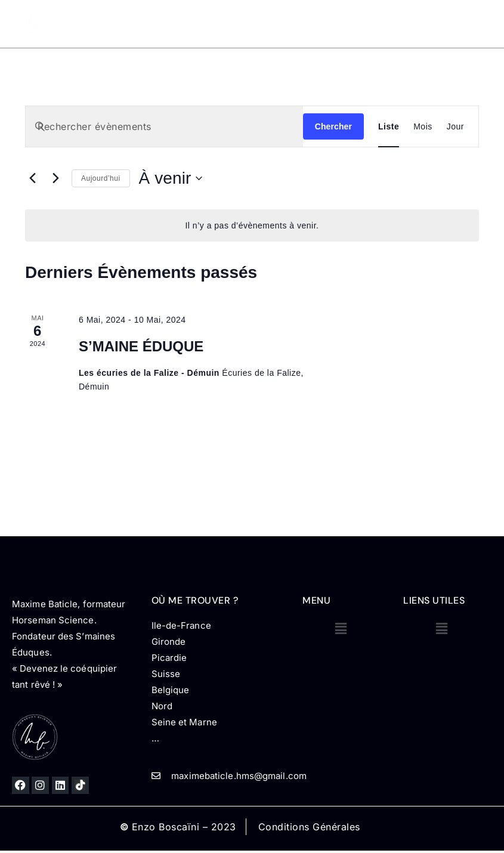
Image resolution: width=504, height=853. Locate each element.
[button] (341, 628)
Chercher (333, 126)
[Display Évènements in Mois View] (423, 126)
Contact (435, 33)
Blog (443, 17)
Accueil (163, 17)
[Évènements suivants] (55, 178)
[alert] (252, 226)
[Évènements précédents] (32, 178)
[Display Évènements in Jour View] (455, 126)
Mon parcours (222, 17)
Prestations (304, 17)
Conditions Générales (309, 827)
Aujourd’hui (101, 178)
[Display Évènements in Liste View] (389, 126)
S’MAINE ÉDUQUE (141, 346)
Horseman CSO (387, 17)
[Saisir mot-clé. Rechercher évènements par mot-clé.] (164, 126)
